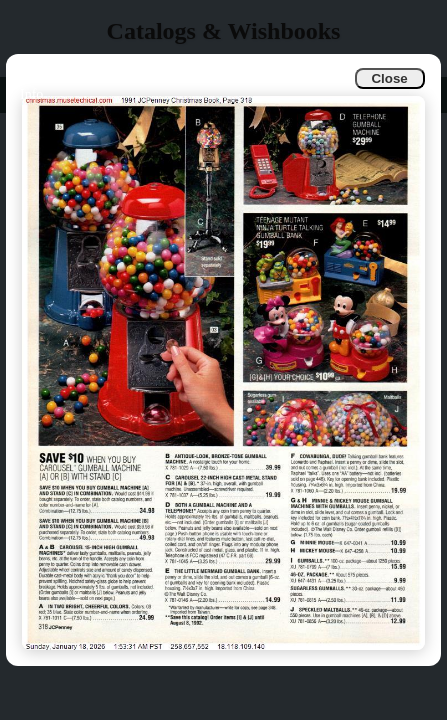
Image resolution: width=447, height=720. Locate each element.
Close (389, 78)
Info (31, 94)
